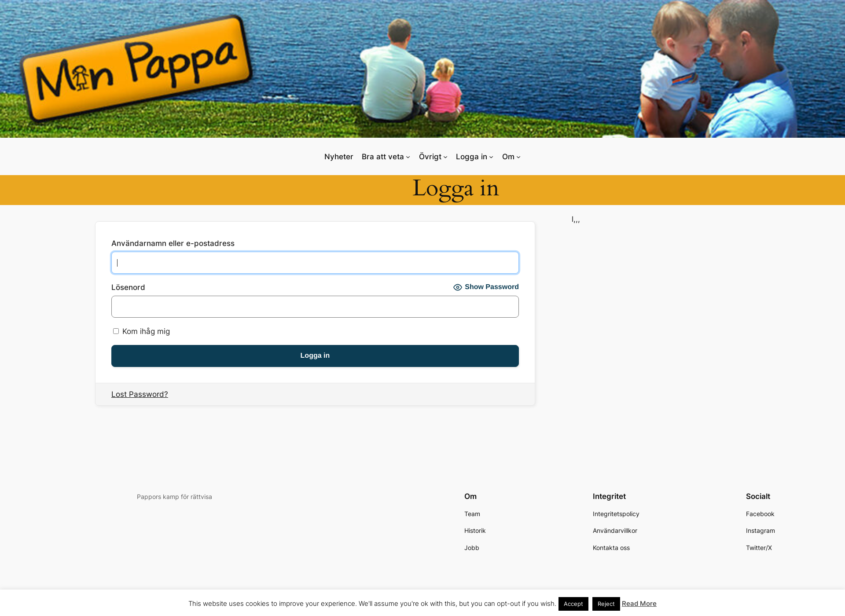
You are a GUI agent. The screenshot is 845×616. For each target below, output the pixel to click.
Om (508, 157)
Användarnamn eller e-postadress (173, 243)
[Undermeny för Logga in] (491, 156)
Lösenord (128, 287)
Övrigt (430, 157)
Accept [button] (573, 604)
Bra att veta (383, 157)
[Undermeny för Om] (518, 156)
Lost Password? (140, 394)
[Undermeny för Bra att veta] (408, 156)
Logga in (472, 157)
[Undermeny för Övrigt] (445, 156)
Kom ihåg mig (141, 331)
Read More (639, 603)
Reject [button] (606, 604)
